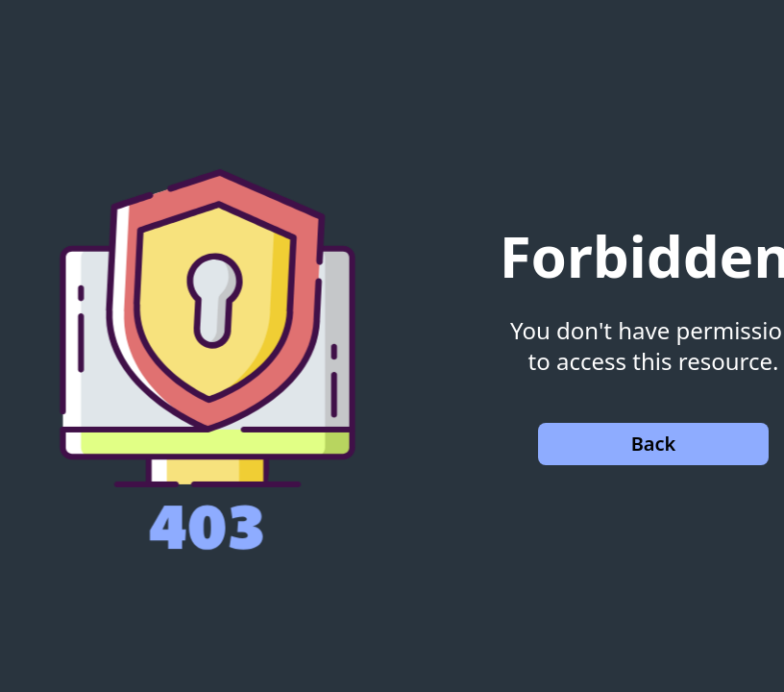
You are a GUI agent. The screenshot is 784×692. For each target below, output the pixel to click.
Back (654, 444)
